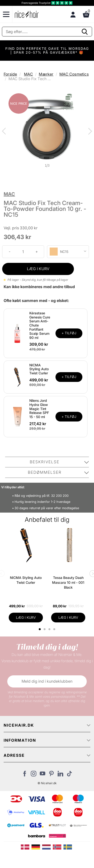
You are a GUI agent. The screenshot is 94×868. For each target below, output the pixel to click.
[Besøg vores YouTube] (43, 775)
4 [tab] (55, 629)
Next (89, 132)
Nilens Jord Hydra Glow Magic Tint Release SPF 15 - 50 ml (39, 409)
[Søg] (47, 32)
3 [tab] (50, 629)
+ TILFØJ (69, 333)
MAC (28, 74)
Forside (10, 74)
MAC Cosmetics (74, 74)
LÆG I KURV (38, 269)
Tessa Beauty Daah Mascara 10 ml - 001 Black (68, 582)
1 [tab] (40, 629)
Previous (5, 132)
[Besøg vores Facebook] (25, 775)
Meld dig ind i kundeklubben (47, 681)
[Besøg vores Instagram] (34, 775)
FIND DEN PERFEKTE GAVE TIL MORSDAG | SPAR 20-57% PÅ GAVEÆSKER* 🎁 (47, 50)
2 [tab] (45, 629)
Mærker (46, 74)
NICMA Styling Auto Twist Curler (39, 369)
